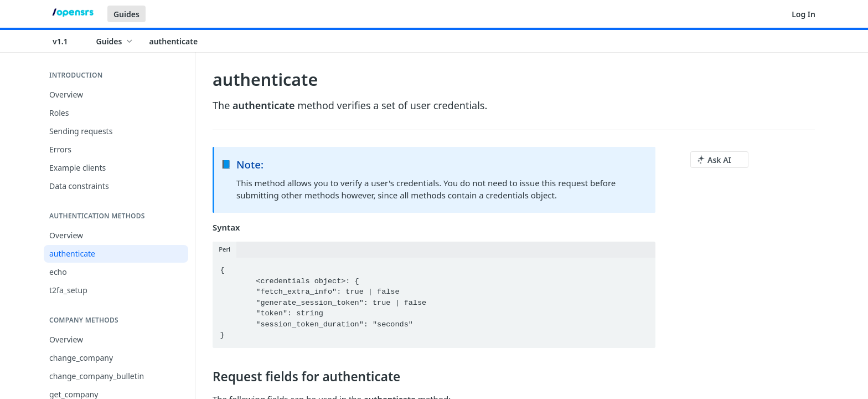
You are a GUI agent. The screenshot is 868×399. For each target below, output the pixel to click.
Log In (804, 14)
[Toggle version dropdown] (67, 41)
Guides (126, 14)
